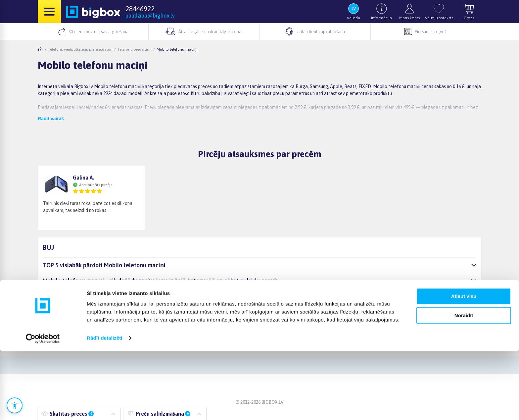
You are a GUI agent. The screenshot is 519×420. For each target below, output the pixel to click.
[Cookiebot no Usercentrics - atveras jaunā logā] (43, 407)
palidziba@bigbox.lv (150, 16)
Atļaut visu (464, 365)
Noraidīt (464, 384)
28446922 (140, 9)
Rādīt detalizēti (104, 407)
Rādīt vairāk (51, 119)
